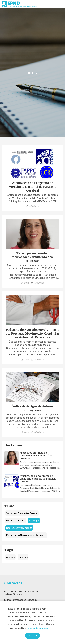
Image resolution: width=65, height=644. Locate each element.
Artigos (10, 557)
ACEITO (32, 636)
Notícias (23, 557)
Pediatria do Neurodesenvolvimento (26, 535)
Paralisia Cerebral (16, 521)
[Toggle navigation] (59, 4)
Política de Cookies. (37, 628)
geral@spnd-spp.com (25, 600)
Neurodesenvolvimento (19, 528)
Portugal (34, 521)
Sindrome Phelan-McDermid (22, 513)
